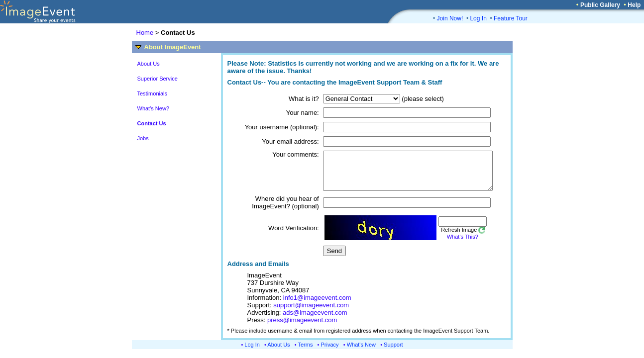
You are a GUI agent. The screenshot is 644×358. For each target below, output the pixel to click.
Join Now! (450, 18)
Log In (478, 18)
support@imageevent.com (311, 313)
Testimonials (153, 93)
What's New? (153, 108)
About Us (149, 64)
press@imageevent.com (302, 327)
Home (145, 33)
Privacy (330, 352)
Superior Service (158, 79)
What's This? (449, 244)
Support (393, 352)
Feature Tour (511, 18)
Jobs (143, 138)
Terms (306, 352)
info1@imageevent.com (317, 305)
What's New (361, 352)
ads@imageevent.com (315, 320)
